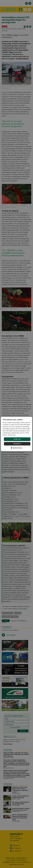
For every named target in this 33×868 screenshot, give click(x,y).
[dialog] (16, 434)
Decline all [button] (17, 444)
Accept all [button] (17, 439)
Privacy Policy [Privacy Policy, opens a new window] (12, 435)
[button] (16, 448)
